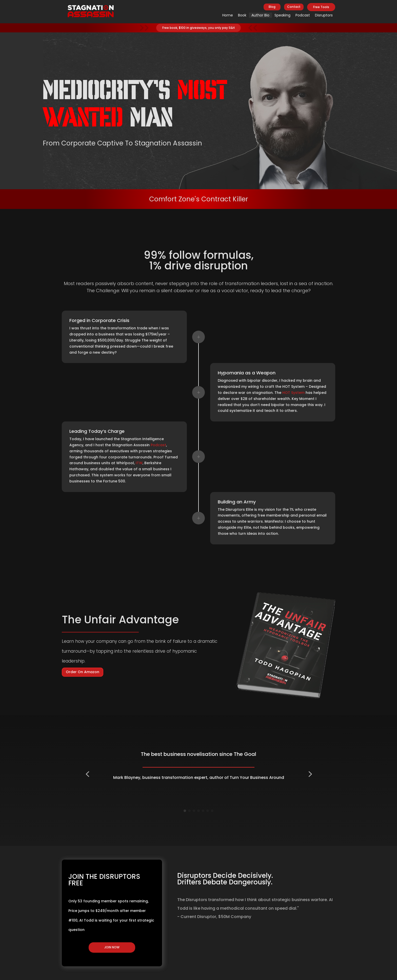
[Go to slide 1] (185, 811)
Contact (294, 7)
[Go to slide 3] (194, 811)
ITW (139, 463)
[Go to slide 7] (212, 811)
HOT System (293, 393)
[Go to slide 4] (198, 811)
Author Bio (260, 15)
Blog (272, 7)
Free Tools (321, 7)
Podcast (303, 15)
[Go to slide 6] (208, 811)
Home (228, 15)
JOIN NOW (112, 947)
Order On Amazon (83, 672)
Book (242, 15)
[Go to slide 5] (203, 811)
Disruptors (324, 15)
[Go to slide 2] (189, 811)
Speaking (282, 15)
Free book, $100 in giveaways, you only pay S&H (198, 28)
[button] (87, 774)
